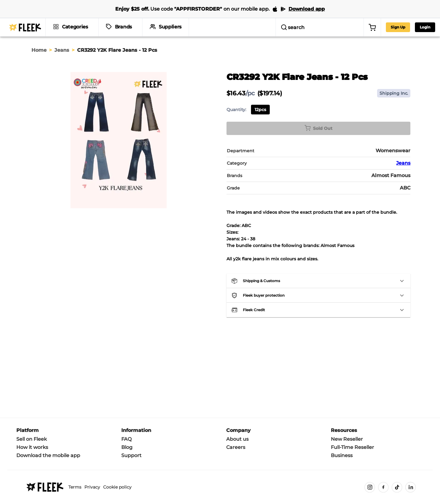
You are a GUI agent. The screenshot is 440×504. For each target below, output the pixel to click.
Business (342, 455)
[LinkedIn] (411, 487)
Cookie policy (117, 487)
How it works (32, 447)
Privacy (92, 487)
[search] (285, 27)
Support (131, 455)
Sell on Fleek (32, 439)
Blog (127, 447)
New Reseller (347, 439)
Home (39, 50)
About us (237, 439)
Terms (75, 487)
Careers (236, 447)
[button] (319, 281)
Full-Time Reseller (352, 447)
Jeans (62, 50)
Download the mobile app (48, 455)
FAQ (126, 439)
